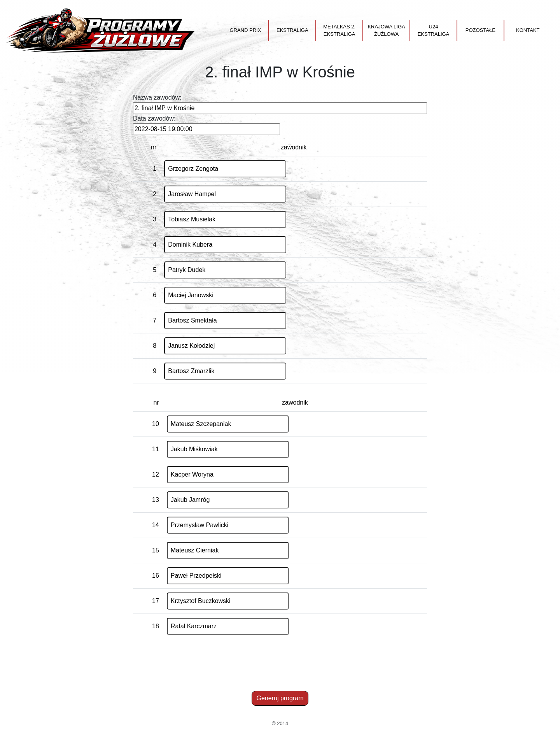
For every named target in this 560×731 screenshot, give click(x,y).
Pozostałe (480, 30)
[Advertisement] (280, 671)
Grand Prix (245, 30)
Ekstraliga (292, 30)
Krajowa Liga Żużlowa (386, 31)
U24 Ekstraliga (434, 31)
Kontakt (528, 30)
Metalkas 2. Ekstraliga (339, 31)
